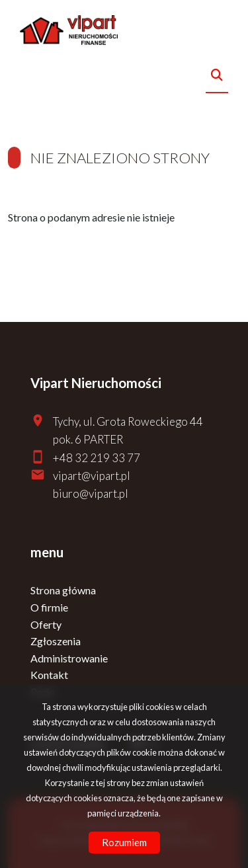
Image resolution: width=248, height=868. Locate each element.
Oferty (46, 624)
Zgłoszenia (56, 641)
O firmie (49, 607)
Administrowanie (69, 658)
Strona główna (63, 590)
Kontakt (49, 675)
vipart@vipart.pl (92, 476)
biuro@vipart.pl (91, 493)
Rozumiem (124, 842)
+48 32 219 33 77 (97, 458)
